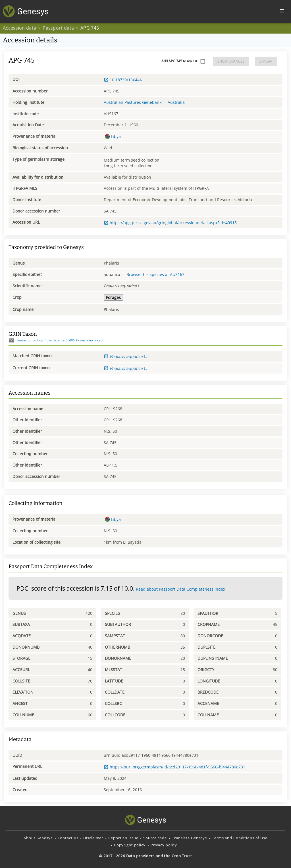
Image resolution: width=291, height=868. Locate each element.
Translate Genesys (189, 838)
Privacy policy (164, 845)
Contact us (68, 838)
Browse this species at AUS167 (155, 274)
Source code (155, 838)
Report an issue (123, 838)
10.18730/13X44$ (123, 80)
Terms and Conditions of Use (240, 838)
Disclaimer (93, 838)
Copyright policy (130, 845)
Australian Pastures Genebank (133, 102)
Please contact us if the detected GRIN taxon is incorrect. (56, 340)
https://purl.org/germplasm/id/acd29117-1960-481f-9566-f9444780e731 (174, 767)
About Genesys (38, 838)
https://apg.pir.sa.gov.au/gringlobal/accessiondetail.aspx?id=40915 (170, 223)
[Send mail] (12, 340)
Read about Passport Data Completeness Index (180, 589)
